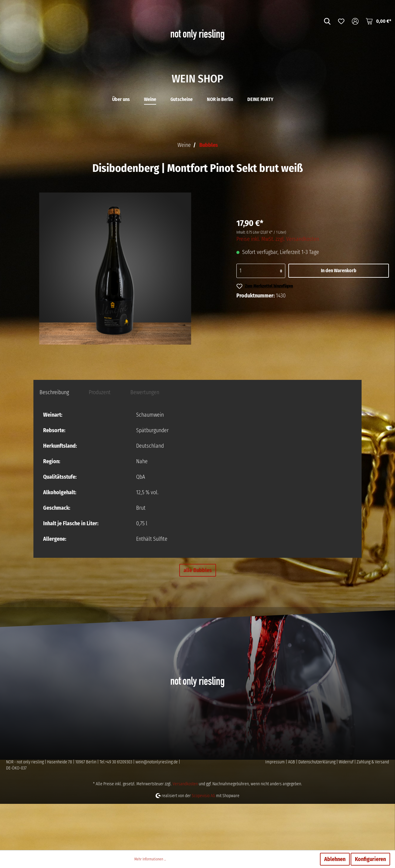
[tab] (54, 438)
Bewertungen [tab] (145, 439)
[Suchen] (327, 21)
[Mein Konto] (355, 21)
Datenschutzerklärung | (319, 808)
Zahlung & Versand (373, 808)
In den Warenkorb (339, 317)
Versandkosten (185, 830)
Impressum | (277, 808)
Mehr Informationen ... (150, 859)
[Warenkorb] (379, 21)
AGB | (293, 808)
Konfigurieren (370, 859)
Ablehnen (335, 859)
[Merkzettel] (341, 21)
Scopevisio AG (203, 842)
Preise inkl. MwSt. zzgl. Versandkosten (278, 285)
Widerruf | (348, 808)
